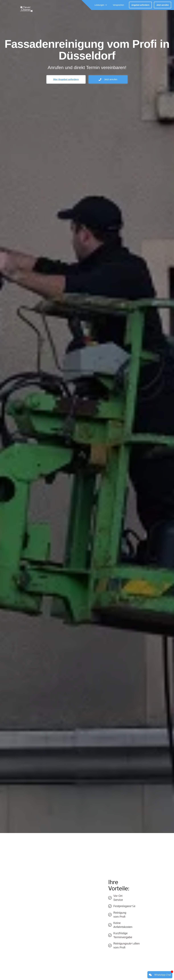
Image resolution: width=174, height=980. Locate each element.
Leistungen (99, 5)
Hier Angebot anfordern (66, 79)
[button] (101, 5)
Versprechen (118, 5)
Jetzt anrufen (163, 5)
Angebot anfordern (140, 5)
